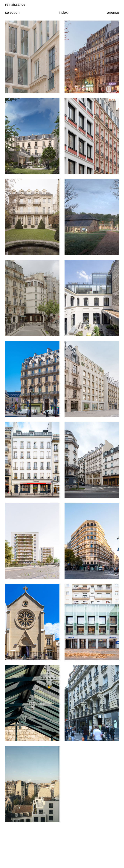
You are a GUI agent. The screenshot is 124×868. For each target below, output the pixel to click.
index (63, 12)
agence (113, 12)
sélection (12, 12)
